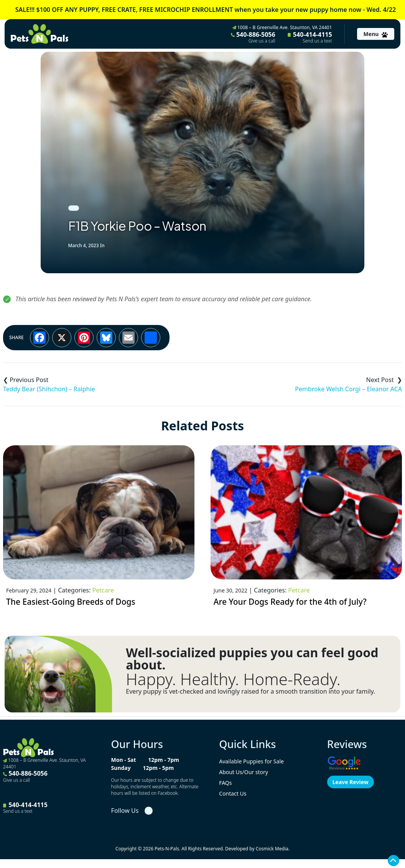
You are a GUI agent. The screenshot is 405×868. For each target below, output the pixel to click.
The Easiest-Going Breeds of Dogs (71, 602)
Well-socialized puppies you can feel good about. (252, 659)
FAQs (225, 783)
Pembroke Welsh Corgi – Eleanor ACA (348, 389)
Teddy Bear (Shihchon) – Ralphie (49, 389)
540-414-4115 (310, 37)
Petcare (103, 590)
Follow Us (125, 811)
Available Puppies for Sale (251, 761)
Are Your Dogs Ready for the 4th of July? (290, 602)
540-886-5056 (253, 37)
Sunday (121, 768)
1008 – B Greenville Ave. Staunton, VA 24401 (282, 27)
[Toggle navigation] (376, 34)
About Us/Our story (244, 772)
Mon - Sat (124, 760)
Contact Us (233, 793)
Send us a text (317, 41)
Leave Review (351, 782)
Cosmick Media (272, 849)
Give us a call (262, 41)
